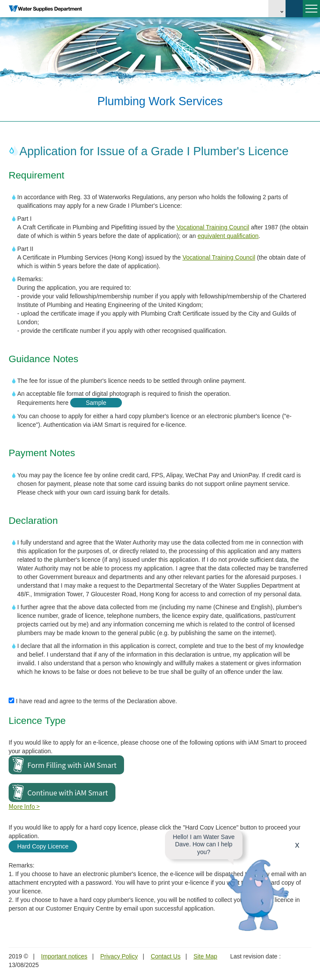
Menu (310, 12)
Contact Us (166, 956)
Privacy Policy (119, 956)
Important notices (64, 956)
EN (277, 9)
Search (294, 9)
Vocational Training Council (213, 227)
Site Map (205, 956)
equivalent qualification (228, 236)
